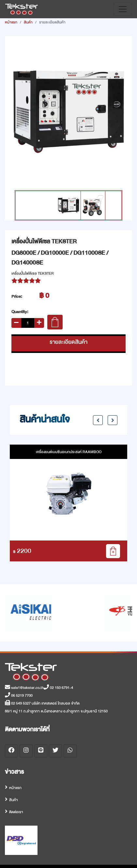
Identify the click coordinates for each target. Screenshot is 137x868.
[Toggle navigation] (123, 9)
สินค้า (28, 22)
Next (113, 420)
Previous (98, 420)
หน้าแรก (11, 22)
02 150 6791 (57, 688)
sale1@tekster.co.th (24, 688)
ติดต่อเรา (16, 812)
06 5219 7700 (19, 695)
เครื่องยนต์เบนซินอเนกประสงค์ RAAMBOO (69, 452)
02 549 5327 (18, 703)
